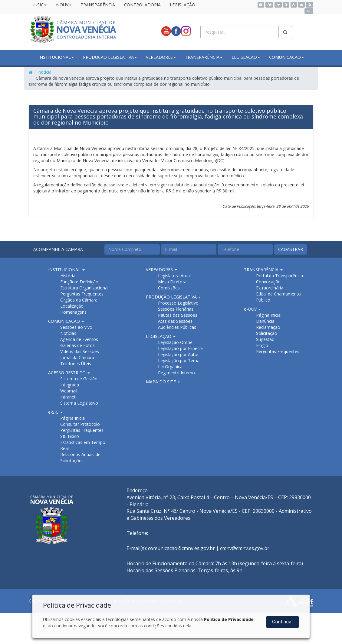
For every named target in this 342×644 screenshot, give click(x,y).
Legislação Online (175, 342)
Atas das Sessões (175, 321)
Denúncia (265, 321)
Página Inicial (73, 418)
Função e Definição (79, 282)
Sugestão (265, 339)
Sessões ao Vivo (76, 327)
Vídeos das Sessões (80, 351)
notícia (45, 72)
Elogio (262, 345)
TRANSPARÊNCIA (98, 5)
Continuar (283, 622)
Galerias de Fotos (77, 345)
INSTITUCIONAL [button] (56, 57)
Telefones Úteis (76, 364)
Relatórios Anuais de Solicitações (80, 457)
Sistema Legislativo (79, 403)
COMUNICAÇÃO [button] (286, 57)
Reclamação (268, 327)
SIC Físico (70, 436)
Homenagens (73, 312)
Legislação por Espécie (180, 348)
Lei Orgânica (170, 367)
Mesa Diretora (172, 282)
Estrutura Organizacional (84, 288)
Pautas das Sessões (178, 315)
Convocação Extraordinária (270, 285)
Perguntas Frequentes (82, 294)
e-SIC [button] (40, 5)
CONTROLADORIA (142, 5)
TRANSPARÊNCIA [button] (204, 57)
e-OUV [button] (64, 5)
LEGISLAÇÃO (183, 5)
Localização (72, 306)
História (68, 276)
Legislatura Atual (174, 276)
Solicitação (267, 333)
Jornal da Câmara (77, 357)
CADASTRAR (291, 249)
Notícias (68, 333)
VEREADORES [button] (161, 57)
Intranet (68, 397)
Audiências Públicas (177, 327)
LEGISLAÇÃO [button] (246, 57)
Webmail (69, 391)
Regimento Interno (176, 373)
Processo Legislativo (178, 303)
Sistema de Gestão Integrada (79, 382)
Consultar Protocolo (80, 424)
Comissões (169, 288)
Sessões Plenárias (176, 309)
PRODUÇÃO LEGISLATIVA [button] (110, 57)
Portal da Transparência (280, 276)
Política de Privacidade (229, 619)
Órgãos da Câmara (79, 300)
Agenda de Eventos (79, 339)
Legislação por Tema (179, 360)
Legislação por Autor (178, 354)
